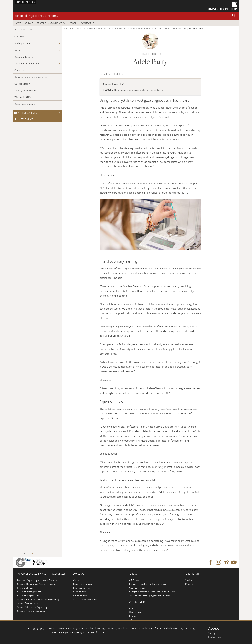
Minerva (189, 584)
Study (28, 23)
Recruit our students (25, 104)
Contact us (87, 23)
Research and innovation (27, 63)
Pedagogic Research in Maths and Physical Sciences (152, 592)
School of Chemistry (26, 588)
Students (189, 580)
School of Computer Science (30, 596)
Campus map (135, 612)
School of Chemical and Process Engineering (37, 584)
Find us (132, 616)
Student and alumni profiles (171, 29)
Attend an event (27, 113)
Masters (18, 50)
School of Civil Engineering (29, 592)
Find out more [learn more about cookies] (216, 637)
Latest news (24, 119)
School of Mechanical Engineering (32, 607)
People (74, 23)
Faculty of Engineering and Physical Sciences (88, 29)
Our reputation (22, 84)
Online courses (80, 596)
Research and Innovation (52, 23)
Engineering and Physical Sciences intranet (148, 584)
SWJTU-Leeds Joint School (85, 599)
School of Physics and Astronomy (36, 16)
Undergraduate (22, 43)
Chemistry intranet (138, 588)
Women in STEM (23, 97)
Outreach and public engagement (31, 77)
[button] (234, 16)
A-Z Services (135, 580)
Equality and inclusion (25, 90)
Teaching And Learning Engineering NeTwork (149, 596)
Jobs (131, 620)
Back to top (23, 554)
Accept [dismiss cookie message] (214, 628)
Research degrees (23, 57)
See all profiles (112, 74)
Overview (19, 36)
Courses (77, 580)
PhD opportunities (81, 588)
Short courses (79, 592)
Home (18, 23)
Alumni (132, 608)
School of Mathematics (27, 603)
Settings (212, 633)
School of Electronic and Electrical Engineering (38, 599)
